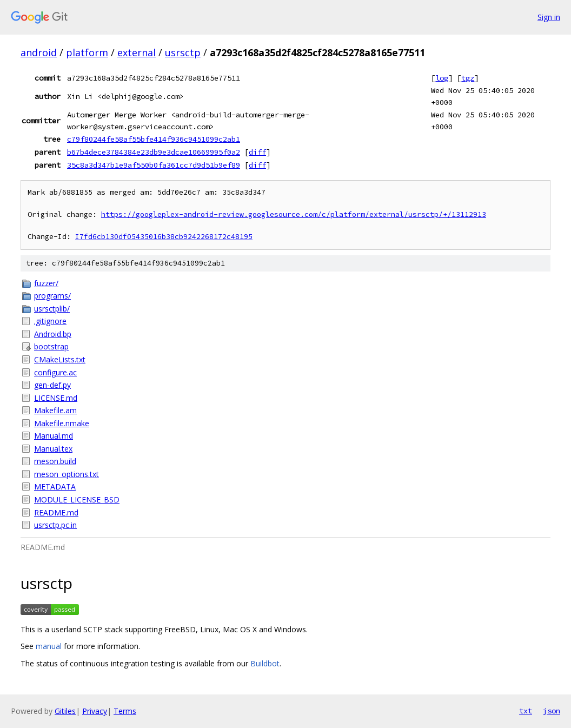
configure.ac (55, 372)
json (552, 711)
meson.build (55, 461)
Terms (125, 711)
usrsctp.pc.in (55, 525)
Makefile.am (55, 410)
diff (257, 152)
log (442, 78)
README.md (56, 512)
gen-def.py (52, 385)
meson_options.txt (67, 474)
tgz (468, 78)
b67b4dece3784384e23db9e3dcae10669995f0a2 (154, 152)
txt (526, 711)
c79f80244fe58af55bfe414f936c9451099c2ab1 (154, 139)
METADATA (55, 487)
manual (49, 646)
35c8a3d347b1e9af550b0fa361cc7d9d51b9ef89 (154, 165)
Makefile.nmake (62, 423)
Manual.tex (53, 449)
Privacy (95, 711)
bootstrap (51, 346)
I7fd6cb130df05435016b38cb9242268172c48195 (164, 237)
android (39, 52)
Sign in (549, 17)
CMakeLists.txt (60, 359)
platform (87, 52)
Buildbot (265, 663)
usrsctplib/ (52, 309)
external (137, 52)
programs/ (52, 296)
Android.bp (53, 334)
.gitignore (50, 321)
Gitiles (65, 711)
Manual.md (54, 436)
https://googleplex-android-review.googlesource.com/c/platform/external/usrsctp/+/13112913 (294, 214)
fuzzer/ (46, 283)
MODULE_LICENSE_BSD (77, 499)
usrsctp (183, 52)
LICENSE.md (56, 398)
